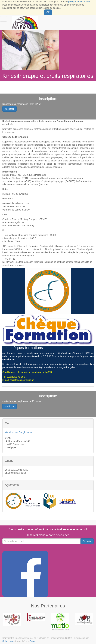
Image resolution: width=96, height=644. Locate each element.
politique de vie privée (79, 2)
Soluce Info (8, 641)
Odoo (32, 641)
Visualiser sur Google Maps (18, 432)
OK (48, 12)
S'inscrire (87, 541)
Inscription (9, 109)
